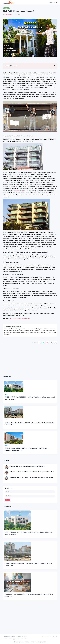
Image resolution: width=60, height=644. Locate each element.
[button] (52, 3)
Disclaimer (6, 638)
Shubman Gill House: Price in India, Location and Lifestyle (27, 466)
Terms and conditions (15, 638)
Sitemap (19, 636)
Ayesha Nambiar (8, 15)
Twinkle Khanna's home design (22, 191)
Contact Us (16, 639)
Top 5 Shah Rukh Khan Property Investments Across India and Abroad (31, 477)
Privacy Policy (24, 638)
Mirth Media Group (42, 642)
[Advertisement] (30, 361)
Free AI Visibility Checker (9, 636)
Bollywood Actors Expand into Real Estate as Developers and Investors (32, 472)
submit (7, 500)
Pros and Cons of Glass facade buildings (19, 318)
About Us (24, 636)
